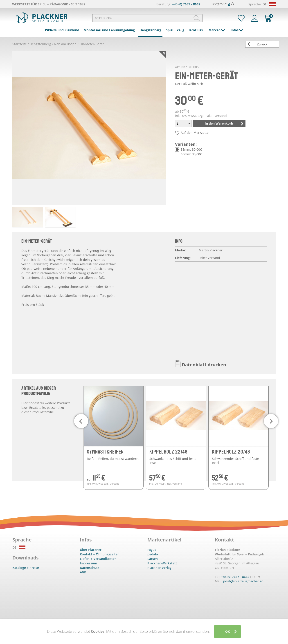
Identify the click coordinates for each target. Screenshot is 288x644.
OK (227, 632)
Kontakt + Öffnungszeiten (100, 554)
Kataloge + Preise (26, 568)
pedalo (153, 554)
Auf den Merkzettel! (196, 133)
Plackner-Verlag (159, 568)
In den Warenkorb (219, 123)
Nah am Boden (65, 44)
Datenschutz (90, 568)
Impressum (88, 563)
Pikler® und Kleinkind (62, 30)
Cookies (98, 631)
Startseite (20, 44)
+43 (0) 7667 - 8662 (186, 4)
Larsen (153, 559)
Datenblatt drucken (204, 365)
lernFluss (196, 30)
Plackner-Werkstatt (162, 563)
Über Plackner (91, 550)
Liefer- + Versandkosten (98, 559)
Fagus (152, 550)
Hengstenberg (150, 30)
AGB (83, 572)
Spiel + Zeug (175, 30)
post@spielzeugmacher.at (243, 581)
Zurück (262, 44)
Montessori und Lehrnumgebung (109, 30)
